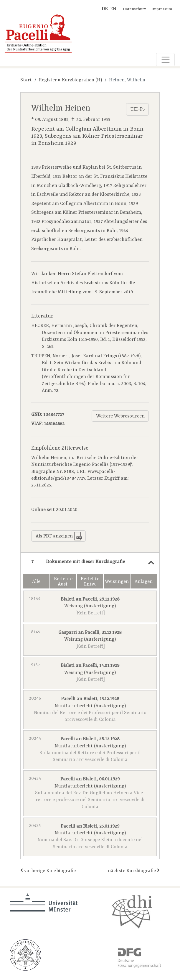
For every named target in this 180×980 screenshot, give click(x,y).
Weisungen (117, 582)
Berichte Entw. (90, 582)
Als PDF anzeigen (59, 536)
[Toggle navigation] (165, 60)
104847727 (54, 415)
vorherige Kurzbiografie (48, 870)
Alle (36, 582)
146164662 (54, 424)
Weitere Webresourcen (120, 416)
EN (113, 9)
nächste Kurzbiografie (134, 870)
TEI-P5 (138, 109)
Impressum (162, 9)
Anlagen (144, 582)
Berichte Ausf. (63, 582)
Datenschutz (134, 9)
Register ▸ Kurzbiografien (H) (70, 80)
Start (26, 80)
